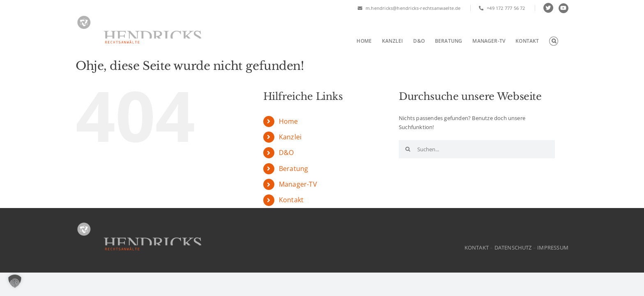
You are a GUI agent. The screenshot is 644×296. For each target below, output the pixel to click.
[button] (564, 41)
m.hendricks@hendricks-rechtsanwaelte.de (409, 8)
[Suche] (408, 149)
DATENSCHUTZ (513, 247)
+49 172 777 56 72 (502, 8)
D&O (286, 153)
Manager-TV (298, 184)
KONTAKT (477, 247)
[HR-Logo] (139, 223)
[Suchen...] (477, 149)
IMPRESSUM (553, 247)
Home (289, 121)
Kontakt (291, 200)
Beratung (294, 169)
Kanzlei (290, 137)
